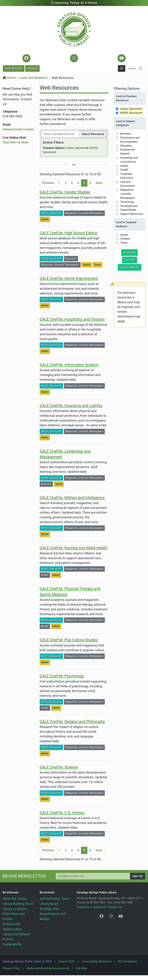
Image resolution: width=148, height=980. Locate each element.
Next (99, 183)
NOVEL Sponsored (52, 213)
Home (9, 78)
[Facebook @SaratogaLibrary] (26, 58)
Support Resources (132, 214)
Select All (131, 252)
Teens (98, 264)
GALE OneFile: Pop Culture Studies (69, 640)
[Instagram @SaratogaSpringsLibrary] (74, 58)
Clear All (131, 260)
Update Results (131, 267)
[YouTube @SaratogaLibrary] (121, 58)
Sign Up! (138, 876)
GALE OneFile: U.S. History (62, 813)
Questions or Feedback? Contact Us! (99, 907)
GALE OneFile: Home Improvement (69, 278)
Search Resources (93, 134)
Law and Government (128, 184)
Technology (127, 202)
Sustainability (12, 944)
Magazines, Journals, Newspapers (85, 213)
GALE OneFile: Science (59, 767)
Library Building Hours (18, 904)
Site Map (81, 968)
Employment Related (128, 152)
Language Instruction (127, 176)
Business (47, 484)
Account (14, 68)
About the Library (15, 899)
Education (72, 258)
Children (125, 239)
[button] (122, 68)
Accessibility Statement (97, 961)
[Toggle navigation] (136, 69)
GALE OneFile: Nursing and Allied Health (73, 548)
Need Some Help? (17, 89)
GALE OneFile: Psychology (62, 676)
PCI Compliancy (128, 961)
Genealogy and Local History (129, 160)
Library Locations (15, 909)
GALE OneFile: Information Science (69, 365)
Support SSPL (67, 961)
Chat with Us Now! (16, 142)
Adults (46, 219)
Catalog (32, 68)
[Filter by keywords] (61, 134)
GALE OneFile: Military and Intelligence (72, 498)
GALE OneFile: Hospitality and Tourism (72, 319)
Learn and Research (33, 78)
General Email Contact (18, 129)
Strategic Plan (49, 909)
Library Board (49, 904)
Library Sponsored (131, 109)
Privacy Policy (11, 968)
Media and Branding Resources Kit (48, 968)
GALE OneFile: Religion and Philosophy (72, 722)
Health (46, 575)
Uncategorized (129, 206)
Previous (48, 183)
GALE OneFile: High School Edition (69, 233)
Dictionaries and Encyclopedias (130, 140)
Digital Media (128, 210)
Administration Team (54, 899)
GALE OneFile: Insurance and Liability (71, 406)
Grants (124, 166)
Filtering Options (127, 89)
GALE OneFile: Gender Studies (65, 192)
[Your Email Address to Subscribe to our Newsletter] (93, 876)
